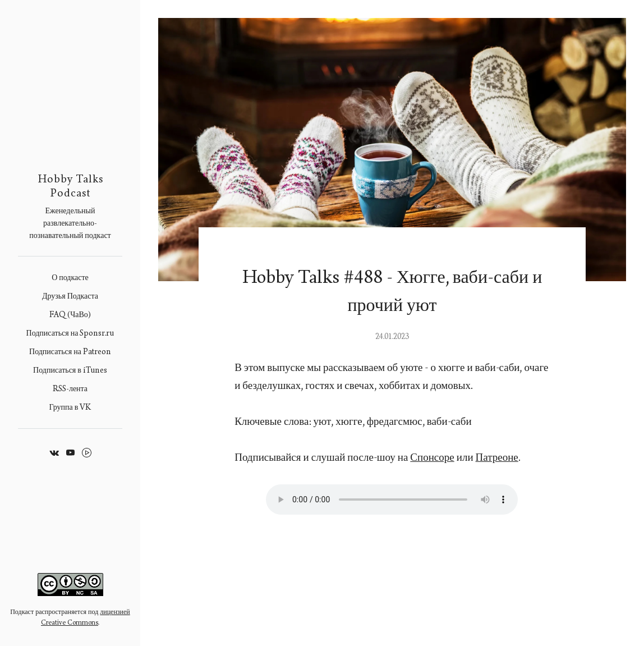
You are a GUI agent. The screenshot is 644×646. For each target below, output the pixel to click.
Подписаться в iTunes (70, 370)
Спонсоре (432, 457)
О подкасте (70, 278)
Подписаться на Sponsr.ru (70, 333)
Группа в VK (70, 407)
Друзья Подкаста (70, 296)
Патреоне (497, 457)
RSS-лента (70, 389)
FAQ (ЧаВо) (70, 315)
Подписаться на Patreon (70, 352)
